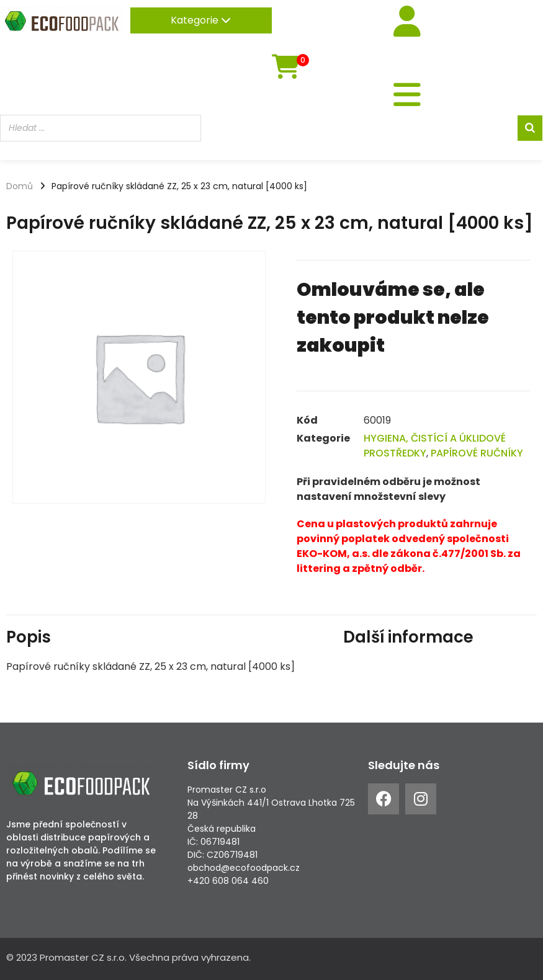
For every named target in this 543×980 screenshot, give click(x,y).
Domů (20, 186)
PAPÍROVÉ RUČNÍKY (477, 453)
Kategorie (201, 20)
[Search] (530, 128)
